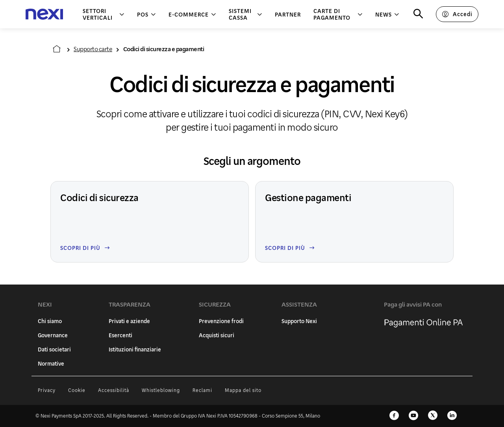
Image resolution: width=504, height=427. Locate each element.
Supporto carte (93, 49)
